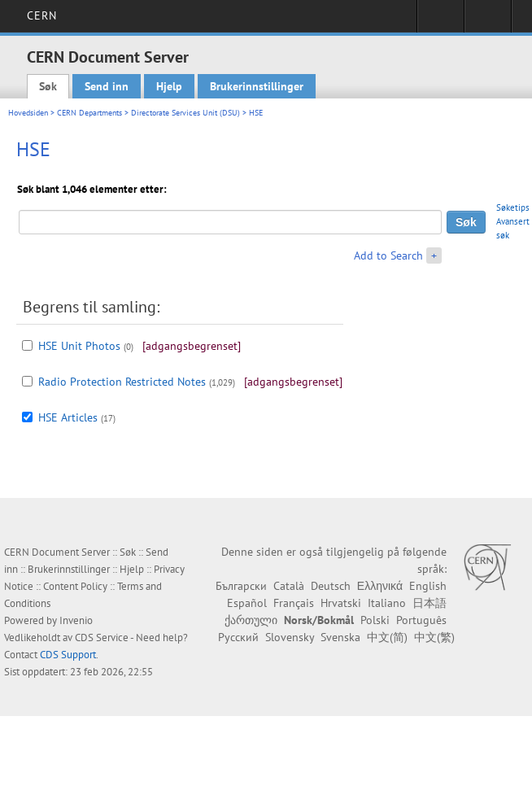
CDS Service (102, 638)
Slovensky (290, 637)
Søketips (513, 207)
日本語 (430, 603)
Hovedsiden (28, 113)
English (428, 586)
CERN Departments (89, 113)
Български (241, 586)
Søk (48, 86)
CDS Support (68, 655)
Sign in (440, 21)
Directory (488, 21)
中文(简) (387, 637)
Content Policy (75, 586)
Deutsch (331, 586)
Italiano (387, 603)
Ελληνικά (380, 586)
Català (289, 586)
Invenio (76, 620)
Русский (238, 637)
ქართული (251, 620)
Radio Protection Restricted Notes (122, 382)
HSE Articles (68, 417)
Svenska (340, 637)
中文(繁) (434, 637)
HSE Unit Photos (79, 346)
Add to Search (388, 255)
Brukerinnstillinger (257, 86)
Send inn (107, 86)
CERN (42, 15)
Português (421, 620)
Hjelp (169, 86)
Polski (375, 620)
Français (294, 603)
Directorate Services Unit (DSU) (185, 113)
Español (247, 603)
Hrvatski (341, 603)
